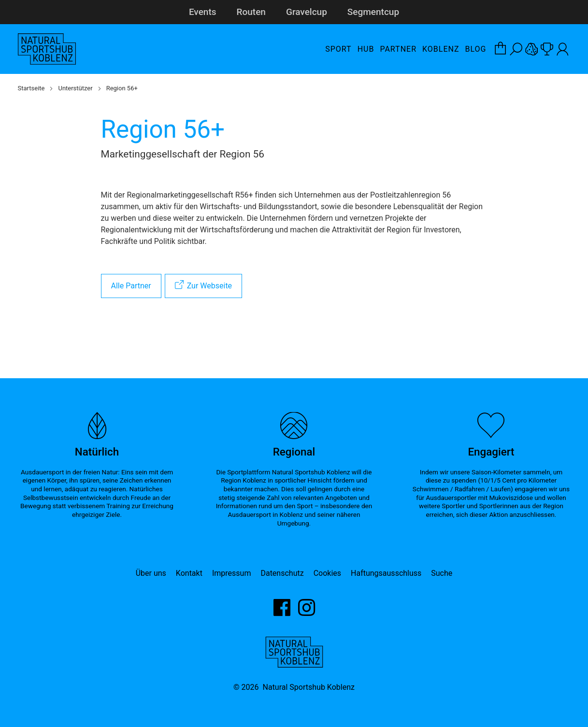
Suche (442, 573)
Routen (251, 12)
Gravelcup (307, 12)
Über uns (151, 573)
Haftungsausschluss (386, 573)
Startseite (31, 88)
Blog (476, 49)
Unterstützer (75, 88)
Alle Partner (131, 286)
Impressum (232, 573)
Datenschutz (282, 573)
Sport (338, 49)
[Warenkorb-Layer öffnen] (501, 49)
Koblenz (441, 49)
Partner (398, 49)
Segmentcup (373, 12)
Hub (366, 49)
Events (203, 12)
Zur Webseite (209, 286)
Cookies (327, 573)
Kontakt (189, 573)
